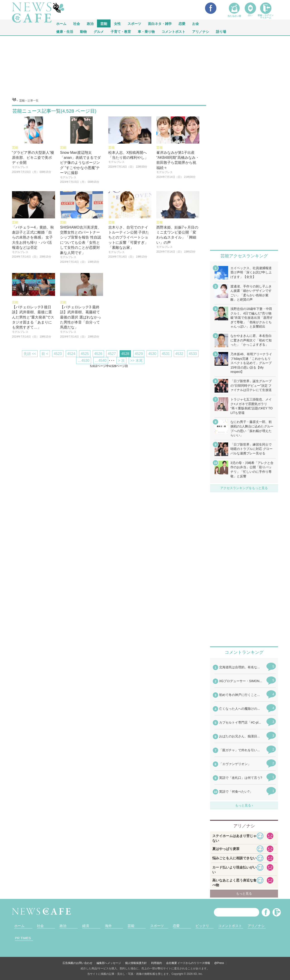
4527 (112, 354)
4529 (139, 354)
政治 (90, 23)
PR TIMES (23, 938)
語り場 (221, 31)
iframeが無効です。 (244, 732)
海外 (108, 926)
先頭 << (30, 354)
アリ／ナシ (201, 31)
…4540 (101, 361)
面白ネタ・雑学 (160, 23)
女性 (117, 23)
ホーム (19, 926)
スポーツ (134, 23)
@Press (219, 963)
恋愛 (182, 23)
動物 (83, 31)
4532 (179, 354)
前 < (45, 354)
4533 (193, 354)
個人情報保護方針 (136, 963)
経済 (86, 926)
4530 (152, 354)
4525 (85, 354)
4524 (71, 354)
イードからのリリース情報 (194, 963)
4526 (98, 354)
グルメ (99, 31)
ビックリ (202, 926)
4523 (58, 354)
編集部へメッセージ (109, 963)
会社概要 (172, 963)
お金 (196, 23)
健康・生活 (65, 31)
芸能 (104, 23)
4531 (166, 354)
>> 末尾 (137, 361)
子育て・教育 (121, 31)
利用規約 (157, 963)
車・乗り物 (146, 31)
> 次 (121, 361)
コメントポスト (173, 31)
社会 (77, 23)
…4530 (84, 361)
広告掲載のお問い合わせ (77, 963)
